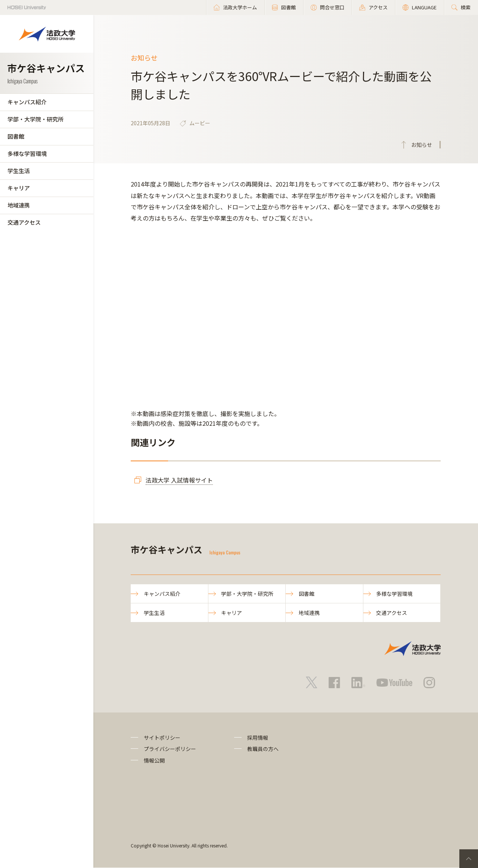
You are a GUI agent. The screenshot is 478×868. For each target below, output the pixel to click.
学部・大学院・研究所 (35, 119)
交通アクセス (24, 222)
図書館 (16, 136)
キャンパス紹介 (27, 102)
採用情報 (258, 738)
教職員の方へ (263, 749)
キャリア (19, 188)
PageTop (469, 859)
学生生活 (19, 171)
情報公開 (154, 760)
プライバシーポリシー (170, 749)
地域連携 (19, 205)
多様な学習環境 (27, 153)
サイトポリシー (162, 738)
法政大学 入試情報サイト (179, 480)
